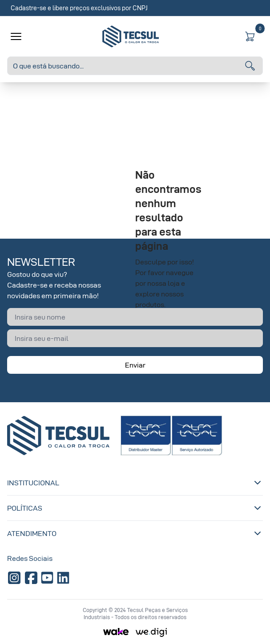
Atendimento (135, 533)
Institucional (135, 483)
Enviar (135, 365)
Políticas (135, 508)
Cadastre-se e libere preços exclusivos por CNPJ (79, 8)
